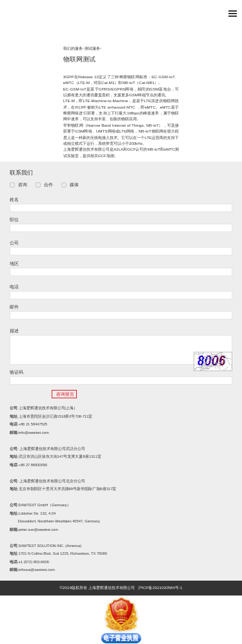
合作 (48, 185)
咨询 (23, 185)
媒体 (74, 185)
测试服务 (92, 48)
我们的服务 (73, 48)
